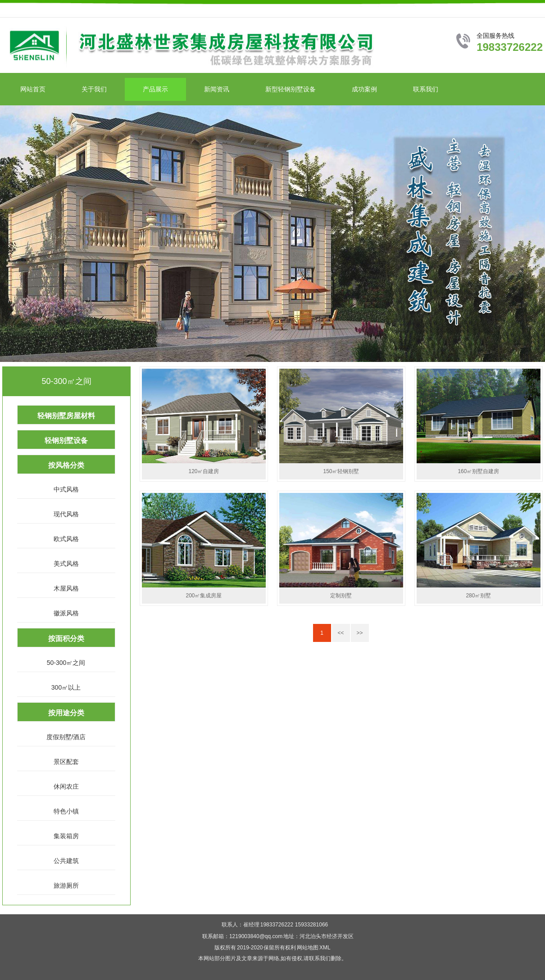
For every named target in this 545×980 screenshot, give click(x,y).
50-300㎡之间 (66, 663)
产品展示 (155, 89)
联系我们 (426, 89)
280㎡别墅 (478, 596)
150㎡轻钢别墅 (341, 471)
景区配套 (66, 762)
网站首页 (33, 89)
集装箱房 (66, 836)
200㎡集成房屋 (204, 596)
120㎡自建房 (204, 471)
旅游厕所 (66, 885)
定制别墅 (341, 596)
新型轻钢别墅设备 (291, 89)
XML (325, 948)
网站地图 (308, 948)
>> (359, 633)
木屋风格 (66, 588)
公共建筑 (66, 861)
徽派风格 (66, 613)
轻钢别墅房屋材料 (66, 416)
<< (341, 633)
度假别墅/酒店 (66, 737)
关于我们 (94, 89)
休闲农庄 (66, 786)
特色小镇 (66, 811)
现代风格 (66, 514)
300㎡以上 (66, 687)
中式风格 (66, 489)
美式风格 (66, 564)
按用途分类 (66, 713)
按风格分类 (66, 465)
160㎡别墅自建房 (478, 471)
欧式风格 (66, 539)
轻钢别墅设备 (66, 440)
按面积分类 (66, 639)
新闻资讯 (217, 89)
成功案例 (364, 89)
